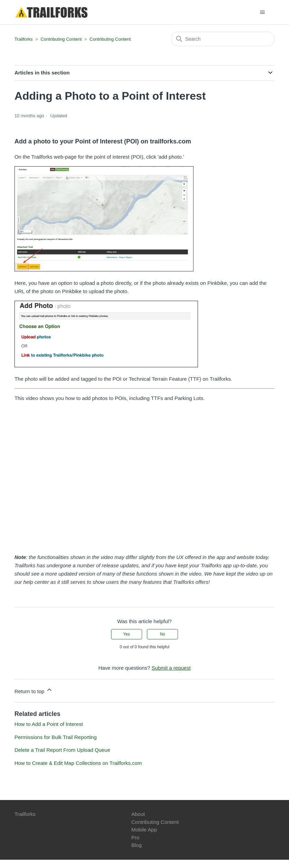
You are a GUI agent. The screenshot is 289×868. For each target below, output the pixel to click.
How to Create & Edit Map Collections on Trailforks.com (78, 763)
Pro (135, 837)
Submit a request (171, 668)
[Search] (223, 39)
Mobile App (144, 830)
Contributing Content (61, 39)
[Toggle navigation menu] (262, 12)
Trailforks (24, 39)
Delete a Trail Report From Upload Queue (62, 750)
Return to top (34, 690)
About (138, 814)
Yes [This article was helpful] (127, 634)
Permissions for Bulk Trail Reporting (56, 737)
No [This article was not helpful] (162, 634)
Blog (137, 845)
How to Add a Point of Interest (49, 724)
